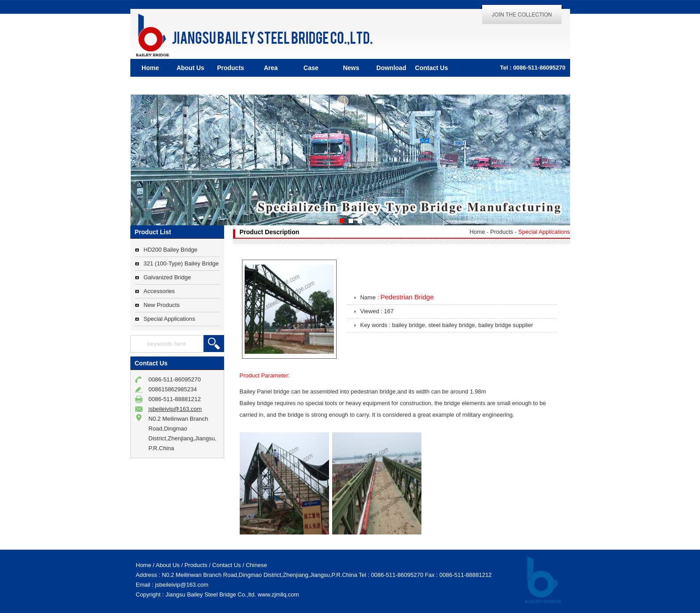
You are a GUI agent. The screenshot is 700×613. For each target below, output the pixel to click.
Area (271, 68)
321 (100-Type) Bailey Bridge (181, 263)
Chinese (256, 565)
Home (150, 68)
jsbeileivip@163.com (175, 409)
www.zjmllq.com (278, 594)
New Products (162, 305)
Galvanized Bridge (167, 277)
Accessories (159, 291)
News (351, 68)
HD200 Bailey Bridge (171, 250)
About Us (190, 68)
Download (391, 68)
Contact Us (432, 68)
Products (231, 68)
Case (311, 68)
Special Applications (170, 319)
